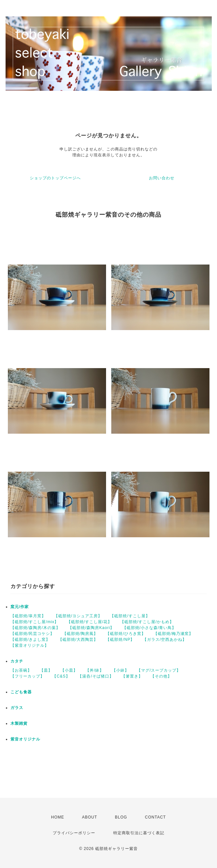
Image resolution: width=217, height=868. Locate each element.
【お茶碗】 (21, 670)
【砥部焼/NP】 (120, 640)
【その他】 (161, 676)
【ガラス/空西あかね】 (165, 640)
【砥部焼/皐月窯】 (28, 616)
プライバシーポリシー (74, 833)
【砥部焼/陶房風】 (80, 634)
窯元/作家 (20, 607)
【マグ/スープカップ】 (159, 670)
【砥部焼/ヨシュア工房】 (78, 616)
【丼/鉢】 (95, 670)
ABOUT (89, 817)
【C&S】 (61, 676)
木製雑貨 (19, 723)
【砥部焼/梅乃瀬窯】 (173, 634)
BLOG (121, 817)
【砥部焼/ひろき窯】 (126, 634)
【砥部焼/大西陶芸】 (78, 640)
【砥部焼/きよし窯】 (30, 640)
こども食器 (21, 692)
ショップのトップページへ (55, 178)
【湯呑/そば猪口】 (96, 676)
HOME (58, 817)
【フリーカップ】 (27, 676)
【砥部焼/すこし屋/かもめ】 (147, 622)
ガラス (17, 708)
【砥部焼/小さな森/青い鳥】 (149, 628)
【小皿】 (69, 670)
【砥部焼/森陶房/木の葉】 (35, 628)
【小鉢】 (120, 670)
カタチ (17, 661)
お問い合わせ (162, 178)
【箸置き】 (132, 676)
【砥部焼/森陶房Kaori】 (91, 628)
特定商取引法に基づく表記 (139, 833)
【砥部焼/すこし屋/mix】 (35, 622)
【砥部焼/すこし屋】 (130, 616)
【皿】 (46, 670)
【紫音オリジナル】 (30, 645)
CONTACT (155, 817)
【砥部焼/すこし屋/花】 (90, 622)
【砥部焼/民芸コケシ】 (32, 634)
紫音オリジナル (25, 739)
